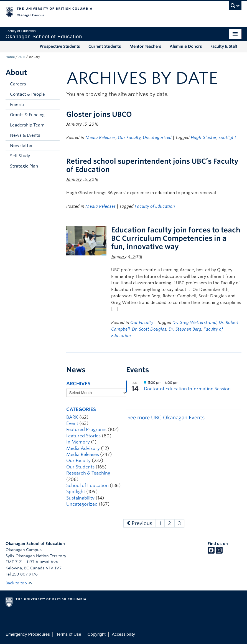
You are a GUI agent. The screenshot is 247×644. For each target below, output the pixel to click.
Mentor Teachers (145, 46)
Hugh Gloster (204, 138)
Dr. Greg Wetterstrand (194, 323)
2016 (22, 57)
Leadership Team (27, 125)
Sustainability (80, 498)
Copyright (96, 634)
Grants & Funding (27, 115)
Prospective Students (60, 46)
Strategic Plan (24, 166)
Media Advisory (83, 448)
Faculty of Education (155, 206)
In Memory (78, 442)
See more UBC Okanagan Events (166, 418)
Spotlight (76, 492)
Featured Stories (83, 436)
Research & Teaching (88, 473)
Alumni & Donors (186, 46)
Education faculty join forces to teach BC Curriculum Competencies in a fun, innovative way (176, 238)
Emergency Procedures (28, 634)
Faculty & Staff (224, 46)
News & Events (25, 135)
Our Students (80, 467)
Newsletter (21, 146)
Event (72, 423)
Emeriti (17, 105)
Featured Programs (86, 429)
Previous (140, 523)
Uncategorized (157, 138)
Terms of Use (69, 634)
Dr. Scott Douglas (149, 329)
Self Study (20, 156)
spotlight (227, 138)
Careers (18, 84)
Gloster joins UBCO (99, 114)
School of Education (87, 485)
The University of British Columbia (106, 11)
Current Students (105, 46)
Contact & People (27, 94)
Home (10, 57)
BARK (72, 417)
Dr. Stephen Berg (185, 329)
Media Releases (100, 138)
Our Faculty (129, 138)
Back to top (19, 583)
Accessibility (123, 634)
